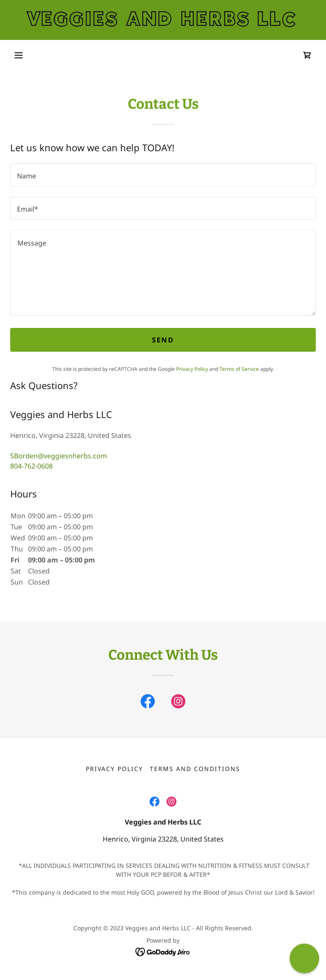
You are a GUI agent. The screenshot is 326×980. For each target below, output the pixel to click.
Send (163, 340)
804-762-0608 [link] (31, 466)
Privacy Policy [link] (192, 369)
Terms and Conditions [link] (195, 769)
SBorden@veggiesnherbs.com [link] (59, 456)
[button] (19, 55)
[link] (163, 23)
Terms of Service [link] (239, 369)
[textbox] (163, 175)
